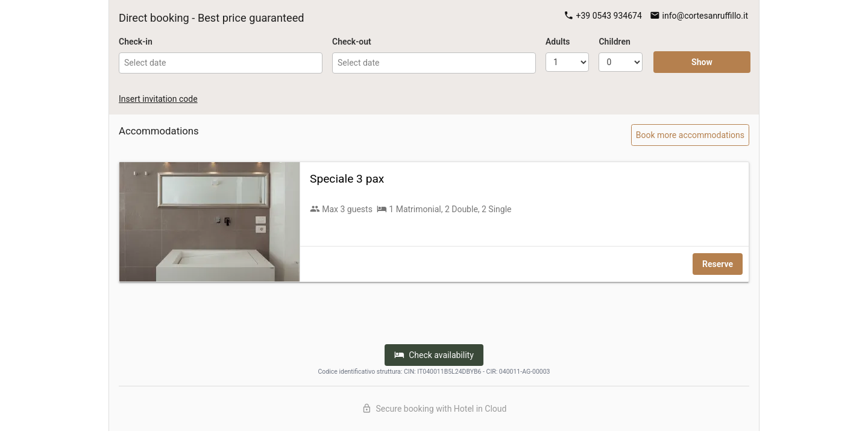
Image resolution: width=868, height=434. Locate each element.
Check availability (434, 355)
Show (702, 62)
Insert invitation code (158, 99)
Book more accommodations (690, 135)
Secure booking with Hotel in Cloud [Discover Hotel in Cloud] (434, 408)
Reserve (718, 264)
